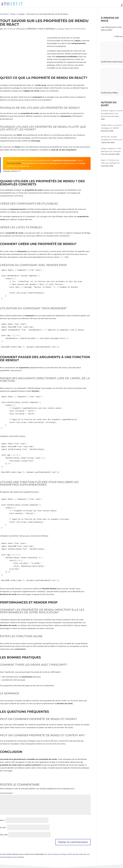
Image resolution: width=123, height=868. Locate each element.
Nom (3, 820)
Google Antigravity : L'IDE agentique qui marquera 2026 (111, 151)
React (67, 29)
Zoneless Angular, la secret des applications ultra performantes (112, 113)
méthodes (49, 628)
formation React (14, 163)
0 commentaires (78, 29)
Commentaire (7, 793)
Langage (60, 29)
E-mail (3, 828)
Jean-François (9, 29)
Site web (4, 835)
